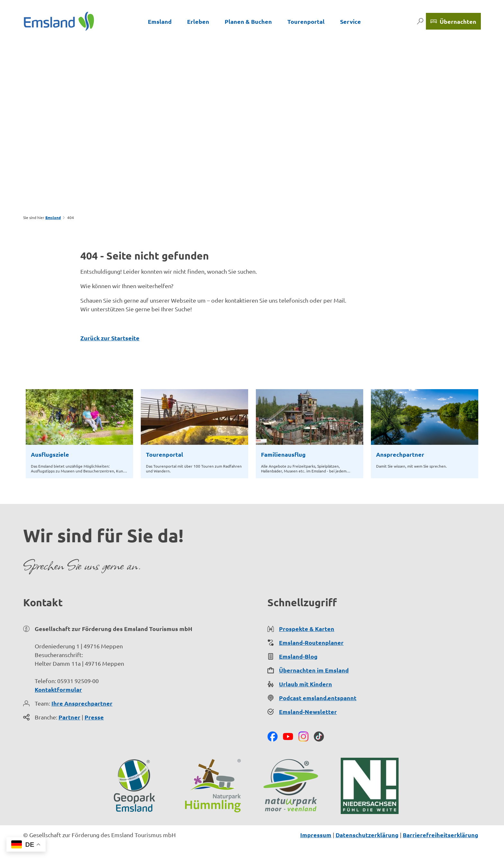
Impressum (316, 835)
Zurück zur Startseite (110, 338)
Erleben (198, 21)
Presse (94, 717)
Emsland (160, 21)
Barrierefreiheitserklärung (441, 835)
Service (351, 21)
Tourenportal (306, 21)
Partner (69, 717)
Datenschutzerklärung (367, 835)
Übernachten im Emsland (314, 670)
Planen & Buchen (248, 21)
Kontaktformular (58, 689)
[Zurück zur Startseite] (59, 21)
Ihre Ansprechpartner (82, 703)
